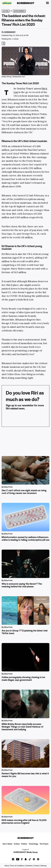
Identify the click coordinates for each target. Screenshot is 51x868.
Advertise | (29, 866)
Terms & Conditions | (18, 866)
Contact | (37, 866)
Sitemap (44, 866)
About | (7, 866)
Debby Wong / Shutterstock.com (13, 77)
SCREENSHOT (10, 32)
